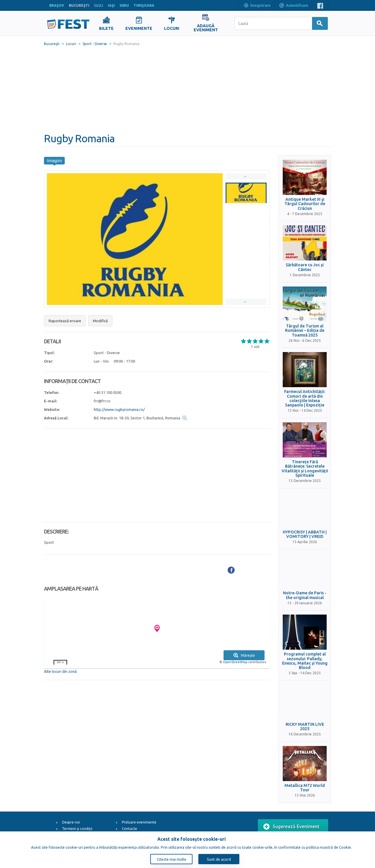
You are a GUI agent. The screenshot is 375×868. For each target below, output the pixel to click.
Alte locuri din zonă (60, 671)
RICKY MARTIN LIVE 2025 (305, 727)
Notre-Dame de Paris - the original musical (305, 595)
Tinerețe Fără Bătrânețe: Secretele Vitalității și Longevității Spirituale (305, 469)
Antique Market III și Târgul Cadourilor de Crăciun (305, 204)
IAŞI (111, 5)
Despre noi (71, 822)
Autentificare (294, 6)
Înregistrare (257, 6)
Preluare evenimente (139, 822)
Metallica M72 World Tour (305, 788)
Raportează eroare (65, 321)
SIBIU (124, 5)
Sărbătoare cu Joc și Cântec (305, 267)
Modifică (100, 321)
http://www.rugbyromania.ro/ (119, 409)
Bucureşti (52, 44)
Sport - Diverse (95, 44)
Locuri (71, 44)
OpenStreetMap (235, 662)
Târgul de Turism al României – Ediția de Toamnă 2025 (305, 331)
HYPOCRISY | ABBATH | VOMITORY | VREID (305, 534)
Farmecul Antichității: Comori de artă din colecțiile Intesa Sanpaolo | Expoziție (305, 398)
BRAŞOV (57, 5)
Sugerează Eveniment (292, 827)
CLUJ (99, 5)
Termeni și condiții (77, 829)
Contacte (129, 829)
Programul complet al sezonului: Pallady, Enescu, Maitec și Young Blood (305, 661)
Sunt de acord (219, 859)
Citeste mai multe (172, 859)
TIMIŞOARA (144, 5)
